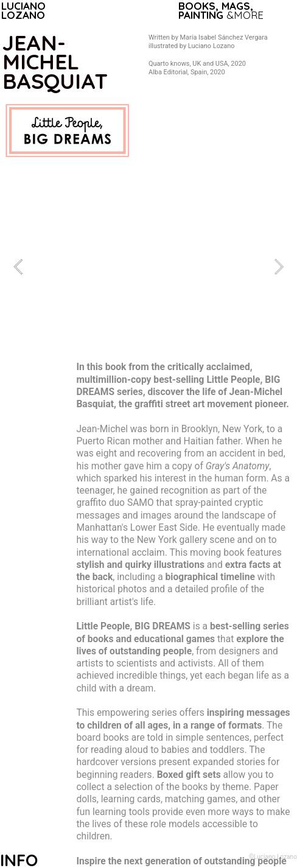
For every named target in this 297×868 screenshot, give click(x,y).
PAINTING (201, 15)
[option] (148, 267)
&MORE (245, 15)
